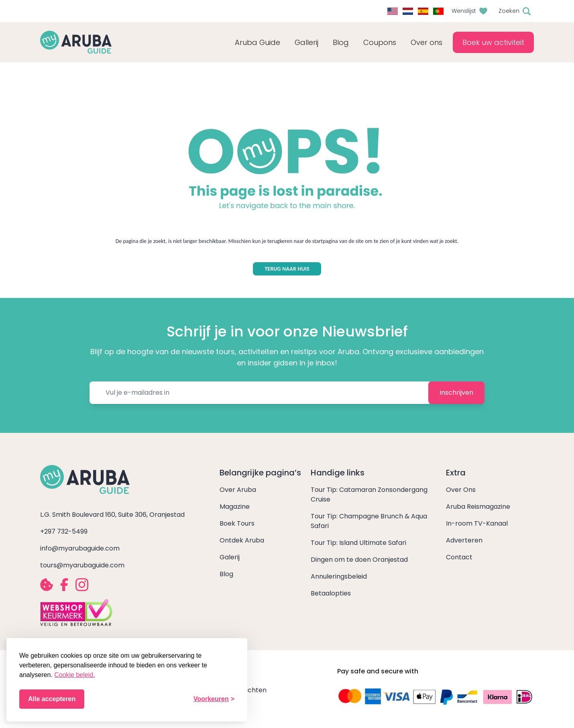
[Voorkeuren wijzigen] (214, 699)
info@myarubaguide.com (80, 548)
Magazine (235, 507)
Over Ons (461, 490)
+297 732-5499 (64, 531)
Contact (459, 557)
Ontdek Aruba (242, 540)
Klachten (252, 690)
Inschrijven (456, 393)
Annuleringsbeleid (339, 576)
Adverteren (464, 540)
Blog (341, 42)
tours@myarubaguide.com (82, 565)
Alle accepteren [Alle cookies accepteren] (52, 699)
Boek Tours (237, 523)
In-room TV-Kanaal (477, 523)
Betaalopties (331, 593)
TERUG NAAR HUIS (287, 269)
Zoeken (509, 11)
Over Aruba (238, 490)
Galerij (230, 557)
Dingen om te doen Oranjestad (359, 560)
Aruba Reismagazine (478, 507)
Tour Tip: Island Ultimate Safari (358, 543)
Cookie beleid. (74, 675)
